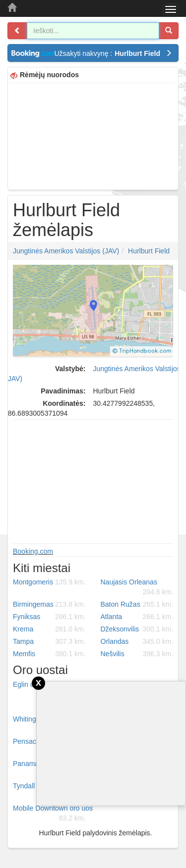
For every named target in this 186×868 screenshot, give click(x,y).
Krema (49, 629)
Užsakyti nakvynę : (114, 53)
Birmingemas (49, 604)
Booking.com (33, 551)
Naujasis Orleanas (137, 587)
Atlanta (137, 617)
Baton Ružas (137, 604)
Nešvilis (137, 654)
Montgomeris (49, 582)
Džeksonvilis (137, 629)
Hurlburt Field (149, 251)
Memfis (49, 654)
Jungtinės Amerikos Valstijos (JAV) (66, 251)
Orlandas (137, 641)
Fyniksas (49, 617)
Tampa (49, 641)
